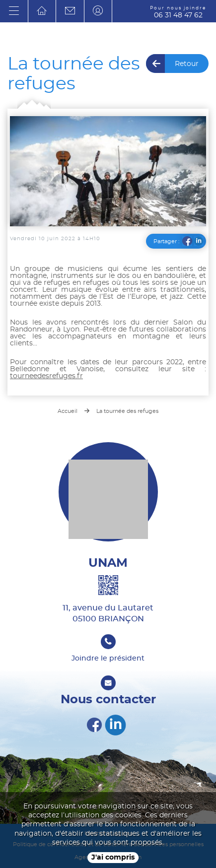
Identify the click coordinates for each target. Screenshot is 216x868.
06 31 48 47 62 (178, 12)
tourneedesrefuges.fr (46, 376)
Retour (187, 64)
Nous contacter (108, 699)
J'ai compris (113, 858)
